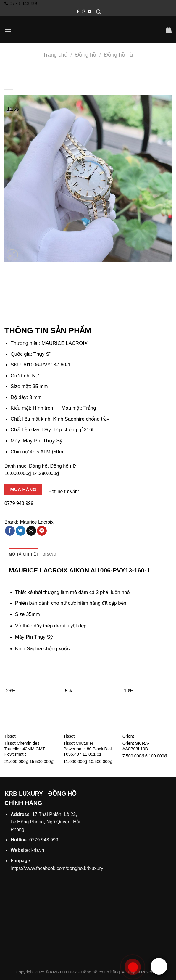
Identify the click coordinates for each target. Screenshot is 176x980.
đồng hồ (50, 614)
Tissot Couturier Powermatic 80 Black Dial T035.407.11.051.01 (87, 749)
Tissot (10, 736)
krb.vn (38, 850)
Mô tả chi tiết (24, 554)
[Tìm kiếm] (99, 12)
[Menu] (8, 29)
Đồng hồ (86, 55)
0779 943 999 (19, 503)
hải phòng (70, 580)
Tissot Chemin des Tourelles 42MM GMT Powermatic (25, 749)
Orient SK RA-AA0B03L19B (136, 746)
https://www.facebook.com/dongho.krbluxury (57, 868)
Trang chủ (55, 55)
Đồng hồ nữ (119, 55)
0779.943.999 (23, 4)
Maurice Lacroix (37, 522)
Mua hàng (23, 489)
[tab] (24, 554)
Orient (128, 736)
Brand (49, 554)
